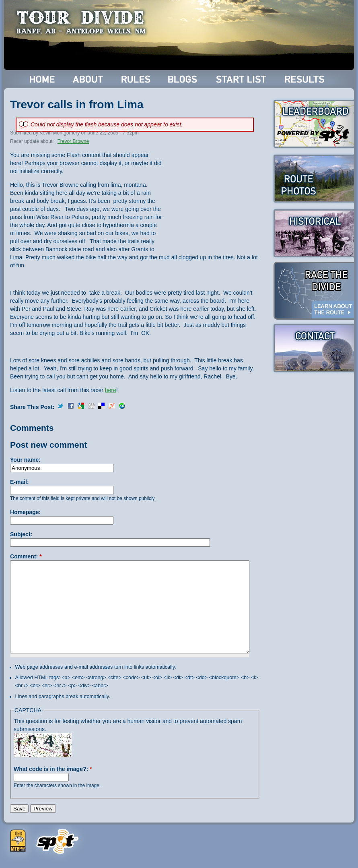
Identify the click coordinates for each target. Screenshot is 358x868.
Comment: (26, 556)
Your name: (25, 460)
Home (42, 79)
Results (306, 79)
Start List (242, 79)
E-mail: (20, 482)
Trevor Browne (73, 141)
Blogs (184, 79)
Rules (137, 79)
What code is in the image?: (53, 769)
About (89, 79)
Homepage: (25, 512)
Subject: (21, 534)
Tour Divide (83, 22)
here (111, 390)
